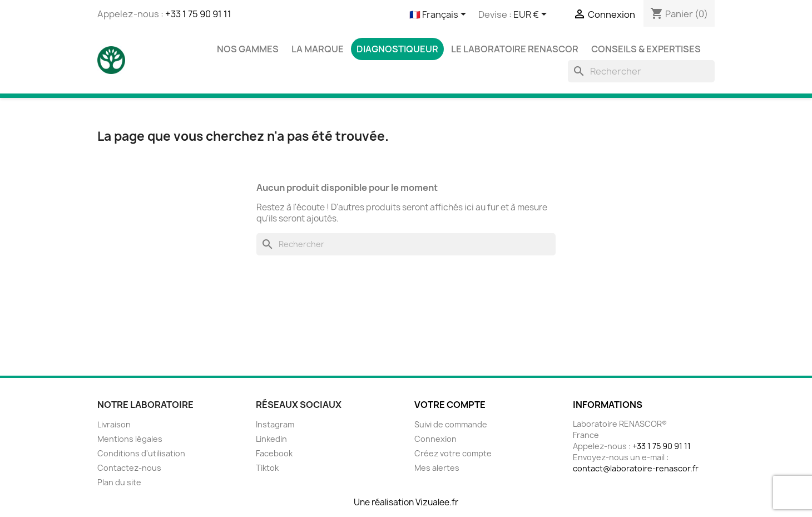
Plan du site (119, 482)
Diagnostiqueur (397, 49)
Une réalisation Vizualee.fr (406, 502)
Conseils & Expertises (646, 49)
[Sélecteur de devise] (532, 15)
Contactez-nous (129, 468)
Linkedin (271, 439)
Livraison (114, 424)
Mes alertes (437, 468)
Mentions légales (130, 439)
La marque (318, 49)
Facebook (274, 453)
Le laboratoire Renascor (515, 49)
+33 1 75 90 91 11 (198, 14)
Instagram (275, 424)
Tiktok (267, 468)
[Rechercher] (641, 71)
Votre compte (450, 405)
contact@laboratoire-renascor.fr (636, 468)
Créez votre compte (453, 453)
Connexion (435, 439)
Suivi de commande (451, 424)
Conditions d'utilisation (141, 453)
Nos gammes (248, 49)
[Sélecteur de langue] (440, 15)
